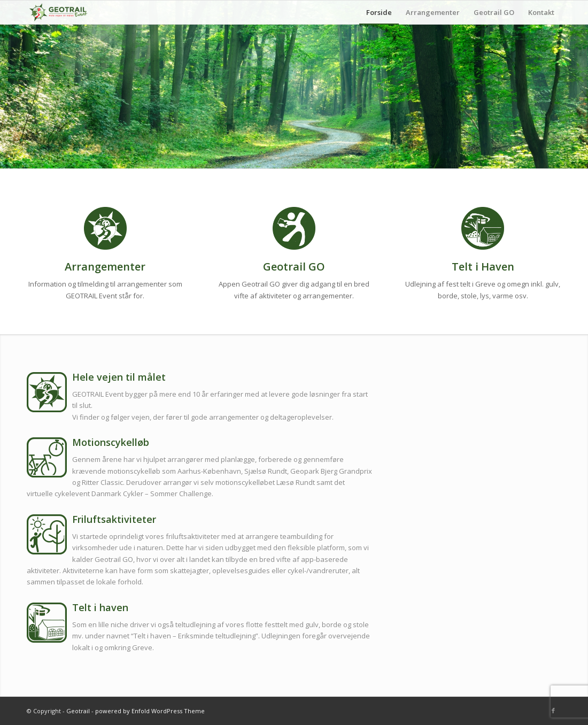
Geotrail (78, 711)
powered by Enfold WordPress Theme (150, 711)
